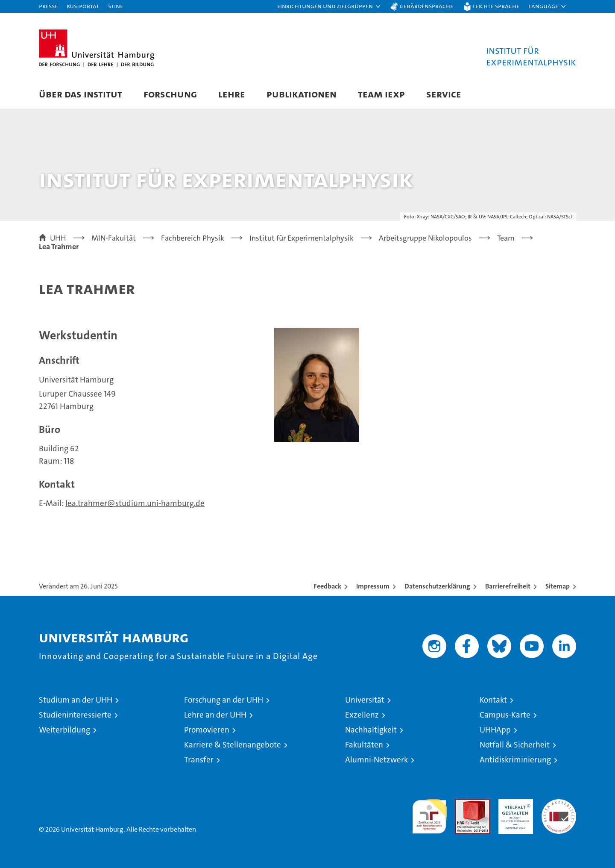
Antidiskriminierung (515, 760)
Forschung (170, 94)
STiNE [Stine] (116, 6)
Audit (463, 804)
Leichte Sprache (496, 6)
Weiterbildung (64, 730)
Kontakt (493, 700)
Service (444, 94)
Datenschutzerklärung (437, 586)
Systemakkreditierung (559, 804)
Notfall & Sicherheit (515, 745)
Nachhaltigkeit (371, 730)
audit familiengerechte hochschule (429, 813)
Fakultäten (364, 745)
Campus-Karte (505, 715)
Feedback (327, 586)
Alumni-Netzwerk (376, 760)
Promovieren (207, 730)
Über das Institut (81, 94)
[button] (329, 6)
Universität (365, 700)
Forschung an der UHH (224, 700)
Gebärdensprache (426, 6)
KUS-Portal (83, 6)
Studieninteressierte (75, 715)
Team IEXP (381, 94)
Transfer (199, 760)
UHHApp (495, 730)
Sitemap (558, 586)
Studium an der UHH (76, 700)
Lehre (232, 94)
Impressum (373, 586)
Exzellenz (362, 715)
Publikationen (302, 94)
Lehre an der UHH (215, 715)
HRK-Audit (514, 804)
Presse (48, 6)
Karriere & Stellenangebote (233, 745)
